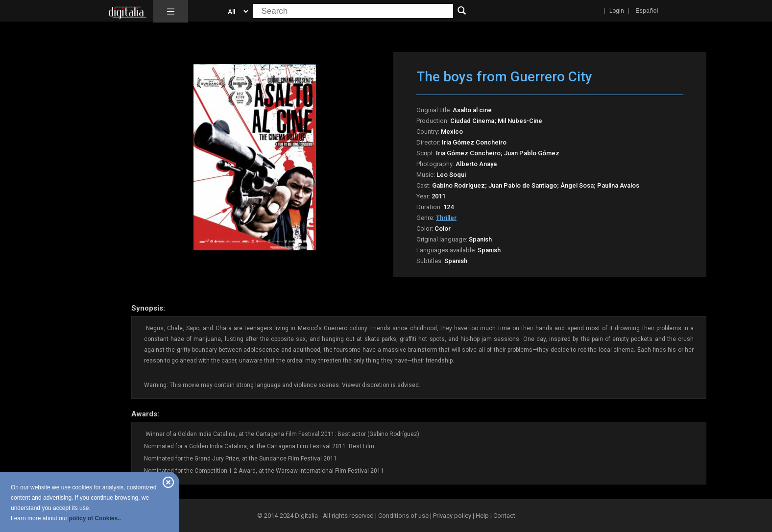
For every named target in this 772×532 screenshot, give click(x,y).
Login (617, 11)
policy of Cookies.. (95, 518)
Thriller (446, 218)
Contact (504, 516)
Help (482, 516)
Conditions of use (404, 516)
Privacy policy (452, 516)
